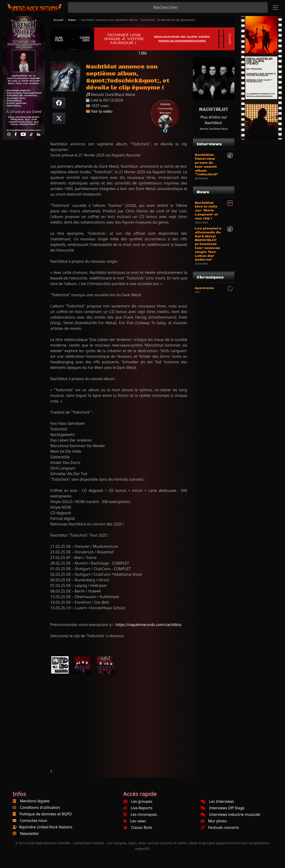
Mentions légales (35, 801)
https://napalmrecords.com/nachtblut (149, 625)
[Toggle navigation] (275, 7)
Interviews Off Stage (223, 808)
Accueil (58, 20)
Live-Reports (138, 808)
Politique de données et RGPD (46, 814)
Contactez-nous (34, 820)
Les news (135, 821)
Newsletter (29, 834)
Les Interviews (217, 801)
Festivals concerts (220, 827)
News (72, 20)
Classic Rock (138, 827)
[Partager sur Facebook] (59, 103)
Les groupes (138, 801)
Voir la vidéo (99, 111)
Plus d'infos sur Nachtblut (214, 120)
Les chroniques (140, 814)
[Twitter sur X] (59, 118)
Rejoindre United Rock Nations (46, 827)
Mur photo (214, 821)
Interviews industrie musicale (230, 814)
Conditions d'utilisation (40, 807)
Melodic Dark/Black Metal (214, 129)
